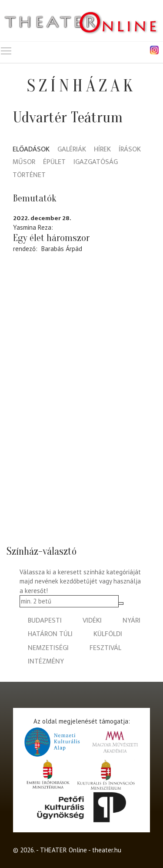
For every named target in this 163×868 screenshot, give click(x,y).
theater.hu (107, 850)
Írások (130, 150)
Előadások (31, 150)
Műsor (24, 163)
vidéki (92, 621)
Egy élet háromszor (51, 238)
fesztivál (105, 648)
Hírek (102, 150)
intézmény (46, 662)
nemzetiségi (48, 648)
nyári (131, 621)
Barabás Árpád (62, 249)
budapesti (45, 621)
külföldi (108, 634)
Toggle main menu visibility (7, 49)
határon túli (50, 634)
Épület (54, 163)
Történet (29, 176)
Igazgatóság (96, 163)
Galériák (72, 150)
